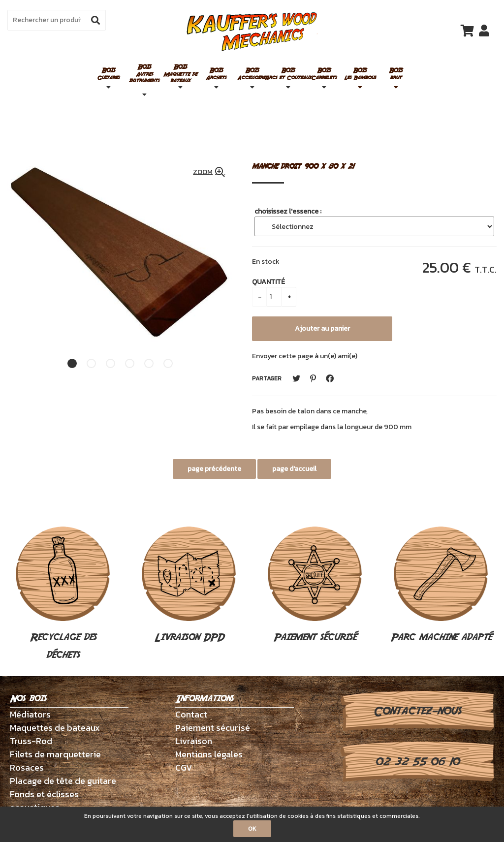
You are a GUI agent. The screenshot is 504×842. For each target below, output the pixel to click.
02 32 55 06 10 (417, 762)
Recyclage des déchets (63, 594)
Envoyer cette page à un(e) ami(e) (305, 356)
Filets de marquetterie (55, 754)
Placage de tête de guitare (63, 781)
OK (252, 829)
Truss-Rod (31, 741)
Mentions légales (209, 754)
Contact (191, 714)
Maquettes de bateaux (55, 728)
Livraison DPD (189, 586)
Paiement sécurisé (315, 586)
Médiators (30, 714)
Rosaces (27, 767)
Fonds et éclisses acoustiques (44, 801)
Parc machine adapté (441, 586)
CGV (184, 767)
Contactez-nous (417, 711)
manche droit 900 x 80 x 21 (303, 167)
